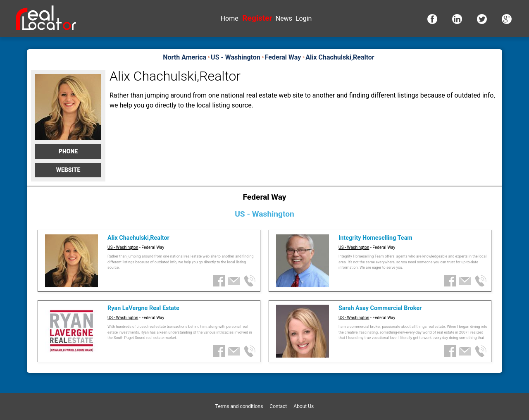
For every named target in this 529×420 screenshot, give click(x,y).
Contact (278, 406)
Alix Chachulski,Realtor (138, 238)
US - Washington (123, 247)
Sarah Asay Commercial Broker (380, 308)
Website (68, 170)
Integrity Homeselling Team (375, 238)
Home (230, 18)
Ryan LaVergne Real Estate (143, 308)
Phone (68, 151)
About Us (304, 406)
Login (304, 18)
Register (257, 18)
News (284, 18)
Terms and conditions (239, 406)
